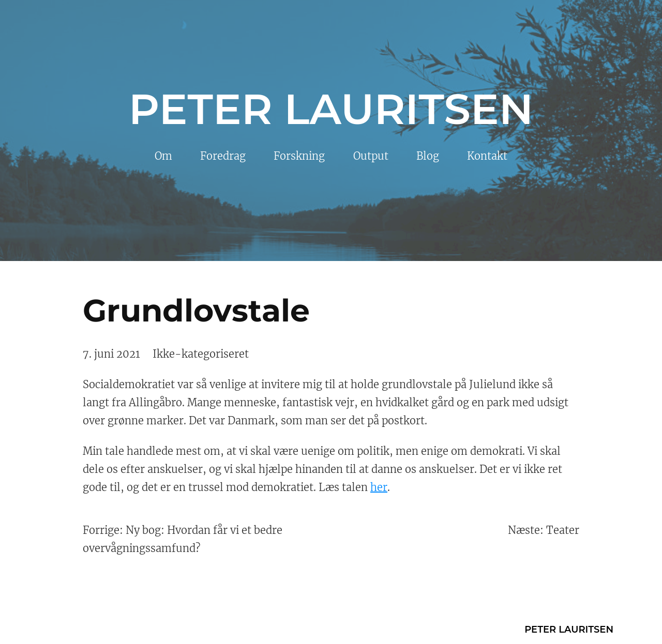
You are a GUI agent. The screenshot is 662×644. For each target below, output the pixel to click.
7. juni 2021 (111, 354)
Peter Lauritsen (331, 109)
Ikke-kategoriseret (201, 354)
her (379, 487)
